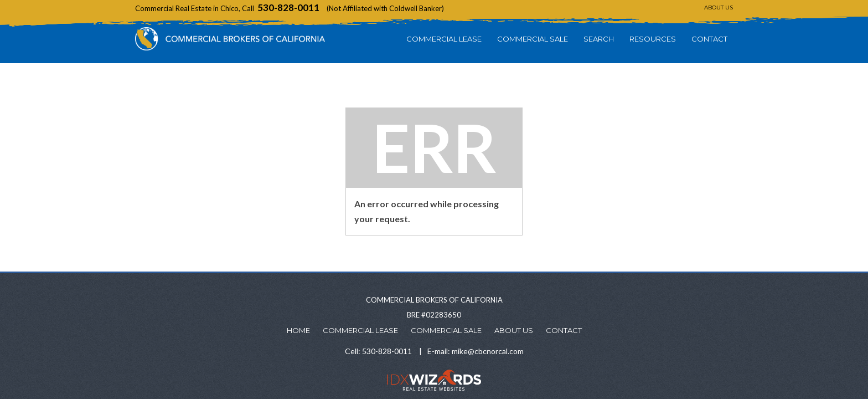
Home (298, 330)
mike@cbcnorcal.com (488, 351)
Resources (653, 39)
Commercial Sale (533, 39)
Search (599, 39)
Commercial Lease (444, 39)
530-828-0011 (288, 7)
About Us (719, 7)
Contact (709, 39)
